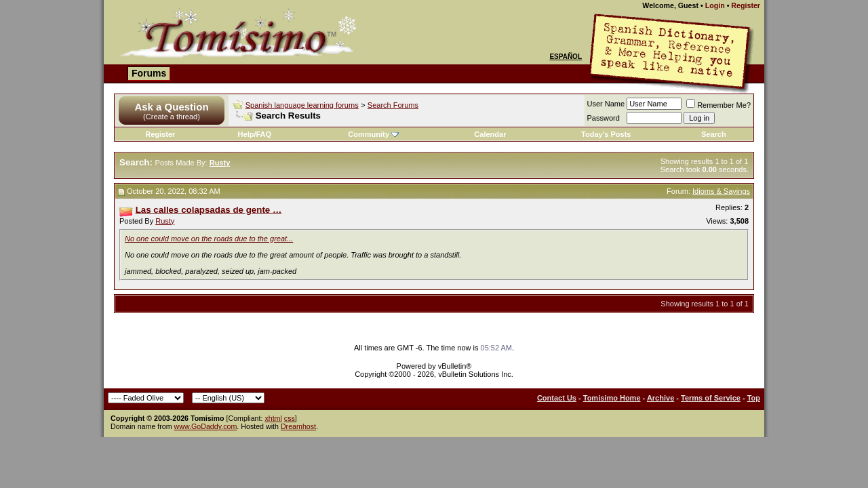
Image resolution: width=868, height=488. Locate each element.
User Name (606, 104)
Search (714, 134)
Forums (149, 73)
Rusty (165, 221)
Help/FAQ (255, 134)
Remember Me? (718, 105)
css (290, 418)
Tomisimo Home (612, 398)
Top (754, 398)
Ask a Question (171, 107)
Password (604, 118)
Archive (660, 398)
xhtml (273, 418)
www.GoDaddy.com (206, 426)
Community (373, 134)
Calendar (490, 134)
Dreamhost (298, 426)
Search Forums (393, 105)
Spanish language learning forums (302, 105)
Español (566, 57)
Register (746, 5)
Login (715, 5)
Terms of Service (711, 398)
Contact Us (557, 398)
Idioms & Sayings (721, 191)
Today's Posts (606, 134)
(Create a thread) (172, 117)
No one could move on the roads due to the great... (209, 239)
